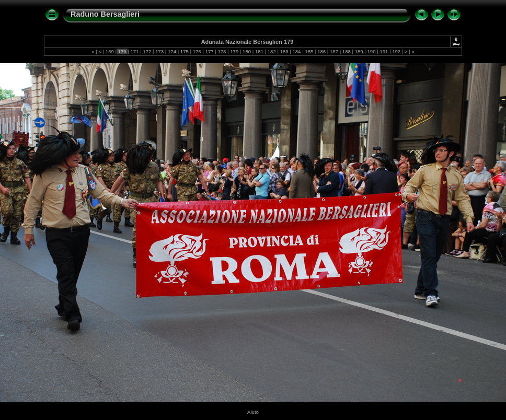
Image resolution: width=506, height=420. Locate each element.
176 (197, 51)
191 (384, 51)
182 (272, 51)
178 (222, 51)
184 (297, 51)
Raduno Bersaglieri (105, 14)
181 (259, 51)
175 (184, 51)
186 (321, 51)
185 (309, 51)
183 (284, 51)
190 (371, 51)
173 (160, 51)
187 (334, 51)
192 (396, 51)
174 (172, 51)
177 (209, 51)
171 (135, 51)
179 (234, 51)
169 (110, 51)
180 (246, 51)
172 (147, 51)
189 (359, 51)
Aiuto (253, 412)
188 (346, 51)
